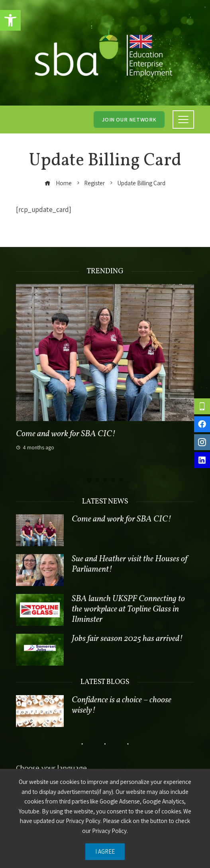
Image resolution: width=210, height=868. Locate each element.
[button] (10, 20)
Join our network (129, 120)
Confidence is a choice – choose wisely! (122, 705)
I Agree (105, 851)
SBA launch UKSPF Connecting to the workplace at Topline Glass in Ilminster (128, 609)
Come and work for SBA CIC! (66, 434)
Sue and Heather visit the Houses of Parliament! (130, 564)
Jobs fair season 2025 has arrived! (127, 639)
